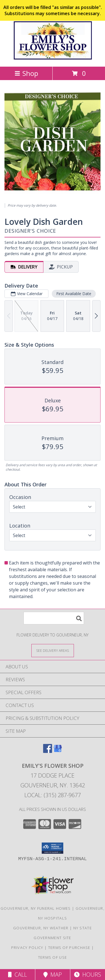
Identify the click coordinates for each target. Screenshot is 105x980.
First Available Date (74, 294)
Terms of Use (53, 957)
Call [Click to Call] (17, 975)
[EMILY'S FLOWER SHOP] (53, 58)
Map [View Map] (53, 975)
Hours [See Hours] (88, 975)
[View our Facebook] (48, 751)
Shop (26, 73)
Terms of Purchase (69, 948)
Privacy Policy (27, 948)
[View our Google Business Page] (58, 751)
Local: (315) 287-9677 (53, 795)
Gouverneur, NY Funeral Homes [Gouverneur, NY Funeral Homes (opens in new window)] (36, 908)
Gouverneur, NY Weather (41, 928)
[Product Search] (54, 618)
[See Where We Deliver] (53, 650)
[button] (53, 848)
